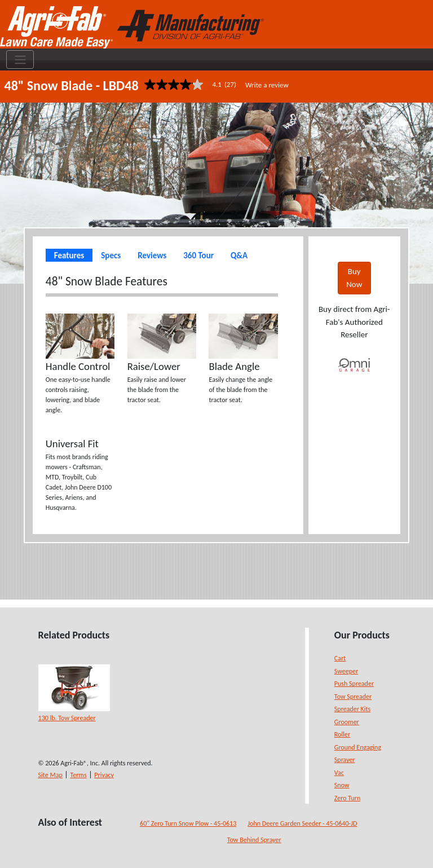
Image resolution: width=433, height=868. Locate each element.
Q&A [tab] (239, 255)
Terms (78, 775)
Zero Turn (347, 798)
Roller (342, 734)
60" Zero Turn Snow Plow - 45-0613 (188, 823)
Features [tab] (69, 255)
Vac (339, 773)
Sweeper (346, 671)
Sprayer (345, 760)
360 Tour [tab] (198, 255)
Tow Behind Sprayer (254, 840)
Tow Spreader (353, 697)
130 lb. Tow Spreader (67, 718)
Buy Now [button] (354, 278)
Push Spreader (354, 684)
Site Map (50, 775)
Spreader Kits (352, 709)
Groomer (347, 722)
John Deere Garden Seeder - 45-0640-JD (302, 823)
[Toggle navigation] (20, 60)
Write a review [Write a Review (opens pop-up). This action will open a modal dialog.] (267, 85)
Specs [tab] (111, 255)
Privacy (104, 775)
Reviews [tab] (152, 255)
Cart (340, 658)
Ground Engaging (358, 747)
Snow (342, 785)
